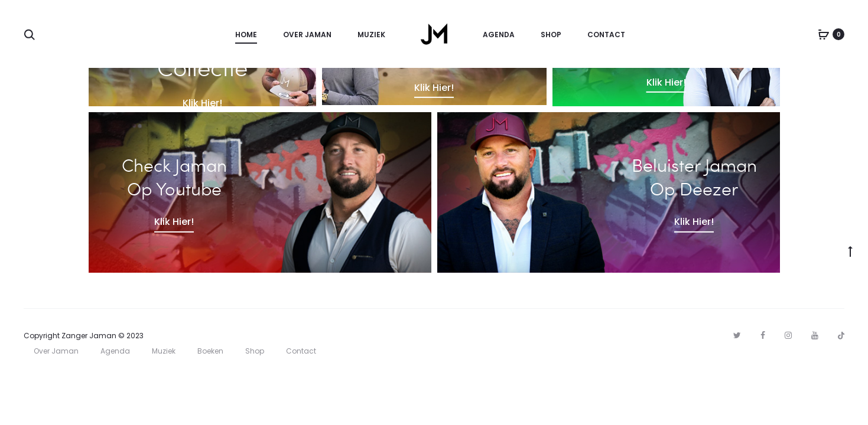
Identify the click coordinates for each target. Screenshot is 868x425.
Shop (551, 35)
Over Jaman (307, 35)
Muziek (371, 35)
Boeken (210, 351)
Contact (606, 35)
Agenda (499, 35)
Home (246, 35)
